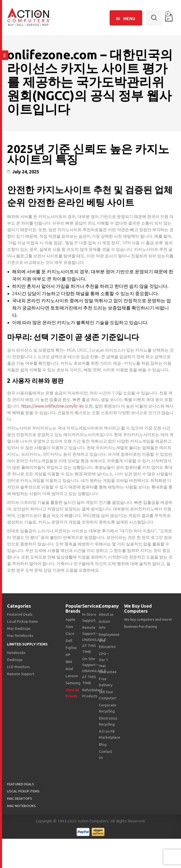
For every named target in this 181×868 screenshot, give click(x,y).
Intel (69, 669)
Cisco (70, 634)
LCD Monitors (18, 667)
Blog (103, 745)
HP (68, 655)
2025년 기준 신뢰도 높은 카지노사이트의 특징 (88, 154)
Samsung (73, 683)
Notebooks (16, 653)
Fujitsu (71, 648)
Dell (69, 641)
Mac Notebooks (20, 636)
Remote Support (21, 674)
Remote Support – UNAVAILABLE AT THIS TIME (94, 640)
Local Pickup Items (22, 622)
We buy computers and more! (148, 619)
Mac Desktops (19, 629)
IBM (69, 662)
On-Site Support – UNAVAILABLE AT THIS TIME (94, 671)
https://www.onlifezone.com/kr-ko (52, 406)
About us (106, 614)
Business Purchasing (141, 627)
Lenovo (72, 676)
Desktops (15, 660)
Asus (69, 627)
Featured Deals (20, 614)
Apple (70, 619)
